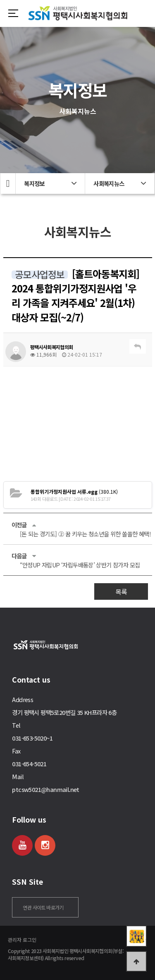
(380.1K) (74, 491)
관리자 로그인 (22, 940)
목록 (121, 591)
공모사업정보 (40, 275)
